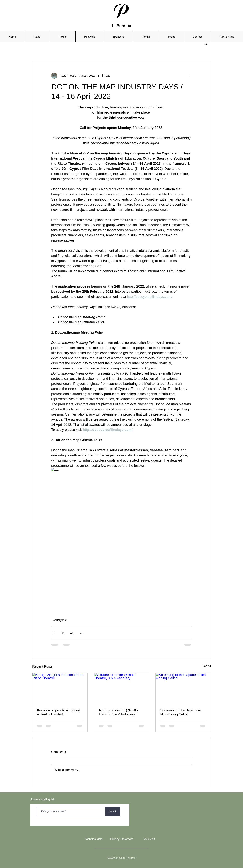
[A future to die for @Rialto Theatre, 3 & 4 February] (122, 688)
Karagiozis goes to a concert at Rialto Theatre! (59, 712)
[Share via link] (81, 633)
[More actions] (189, 76)
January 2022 (60, 620)
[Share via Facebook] (53, 633)
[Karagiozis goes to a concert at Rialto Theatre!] (60, 688)
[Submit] (113, 811)
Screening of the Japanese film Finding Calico (181, 712)
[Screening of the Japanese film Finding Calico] (183, 688)
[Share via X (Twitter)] (62, 633)
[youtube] (129, 26)
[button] (37, 37)
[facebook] (112, 26)
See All (207, 666)
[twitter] (124, 26)
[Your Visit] (149, 839)
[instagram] (118, 26)
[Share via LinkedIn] (72, 633)
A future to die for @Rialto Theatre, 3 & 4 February (118, 712)
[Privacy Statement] (121, 839)
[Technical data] (94, 839)
